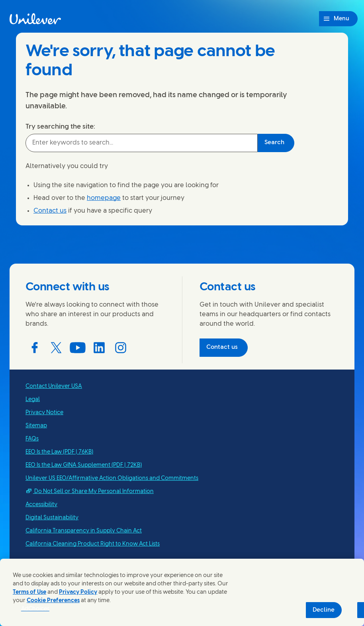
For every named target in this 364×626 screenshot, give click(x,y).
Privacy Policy (78, 592)
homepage (104, 198)
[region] (182, 592)
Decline (324, 610)
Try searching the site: (60, 127)
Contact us (50, 211)
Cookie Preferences (53, 601)
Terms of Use (29, 592)
